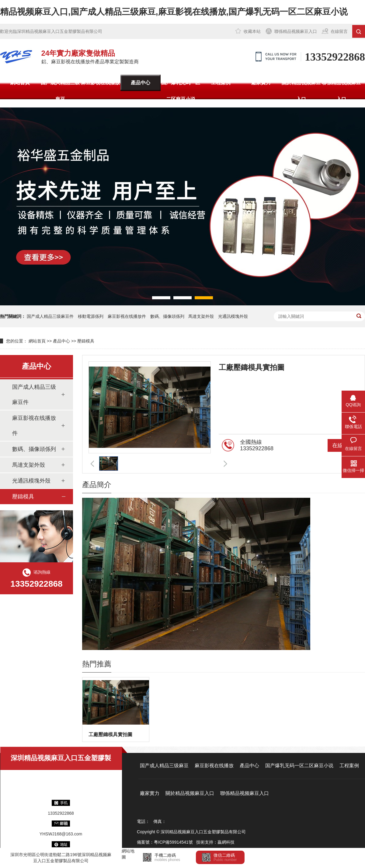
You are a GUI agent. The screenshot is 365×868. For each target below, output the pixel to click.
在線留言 (339, 31)
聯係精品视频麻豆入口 (296, 31)
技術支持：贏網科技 (215, 842)
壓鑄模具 (86, 341)
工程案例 (221, 83)
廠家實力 (261, 83)
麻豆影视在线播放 (100, 83)
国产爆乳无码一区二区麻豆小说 (181, 91)
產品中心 (141, 83)
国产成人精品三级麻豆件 (50, 316)
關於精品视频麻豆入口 (301, 91)
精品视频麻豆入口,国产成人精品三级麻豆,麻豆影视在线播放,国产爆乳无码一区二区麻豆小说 (174, 12)
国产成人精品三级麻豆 (60, 91)
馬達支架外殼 (201, 316)
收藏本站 (252, 31)
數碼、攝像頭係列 (34, 449)
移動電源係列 (91, 316)
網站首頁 (20, 83)
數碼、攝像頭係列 (167, 316)
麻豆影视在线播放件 (127, 316)
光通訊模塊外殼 (233, 316)
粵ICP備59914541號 (173, 842)
